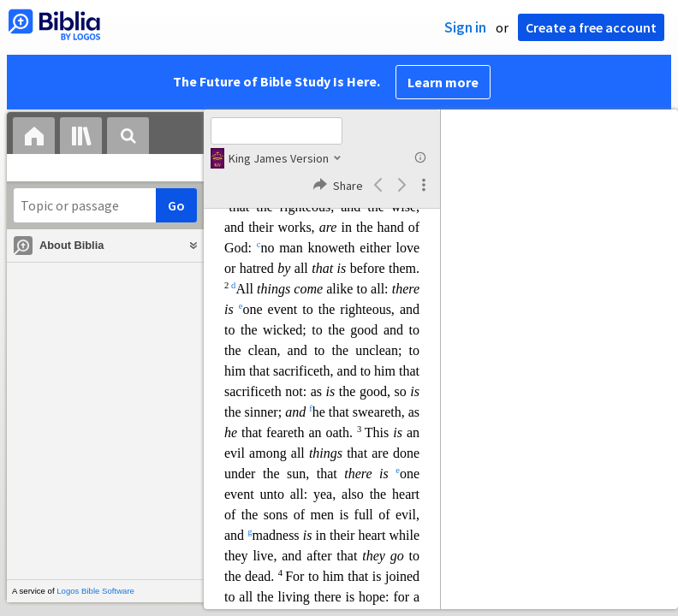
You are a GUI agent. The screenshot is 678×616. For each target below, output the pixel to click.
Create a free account (591, 27)
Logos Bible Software (95, 591)
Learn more (443, 82)
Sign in (465, 27)
